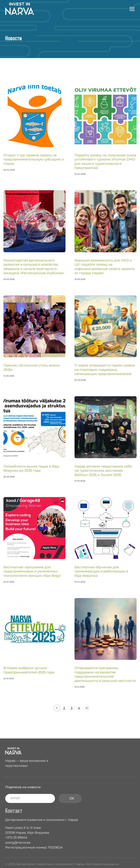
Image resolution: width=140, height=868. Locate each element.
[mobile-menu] (128, 9)
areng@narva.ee (18, 843)
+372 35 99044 (16, 837)
